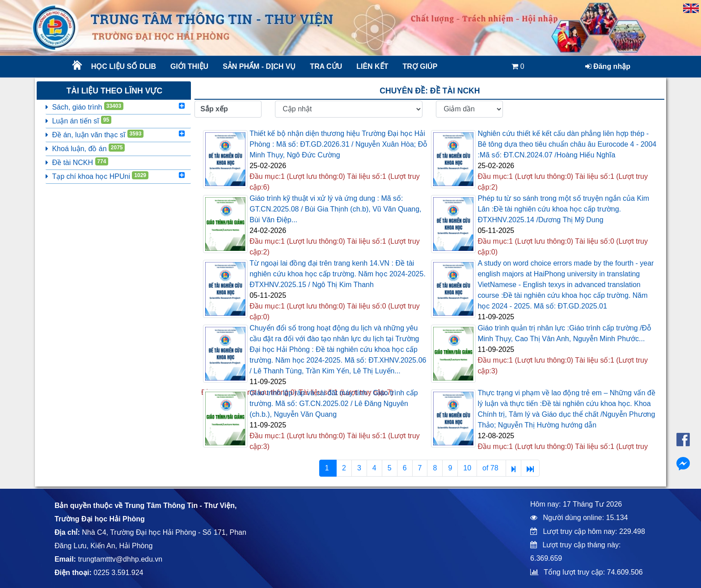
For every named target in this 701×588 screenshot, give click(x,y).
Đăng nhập (608, 66)
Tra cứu (326, 66)
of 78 (491, 468)
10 (467, 468)
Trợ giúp (420, 66)
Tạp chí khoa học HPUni (97, 176)
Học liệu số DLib (124, 66)
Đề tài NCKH (77, 162)
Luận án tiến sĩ (78, 120)
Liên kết (372, 66)
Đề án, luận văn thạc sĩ (95, 134)
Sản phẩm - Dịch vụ (258, 66)
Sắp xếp (214, 109)
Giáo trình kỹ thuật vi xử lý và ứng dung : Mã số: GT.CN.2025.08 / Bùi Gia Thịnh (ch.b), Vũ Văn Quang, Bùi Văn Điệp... (335, 209)
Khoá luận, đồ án (85, 148)
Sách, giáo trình (84, 106)
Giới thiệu (189, 66)
